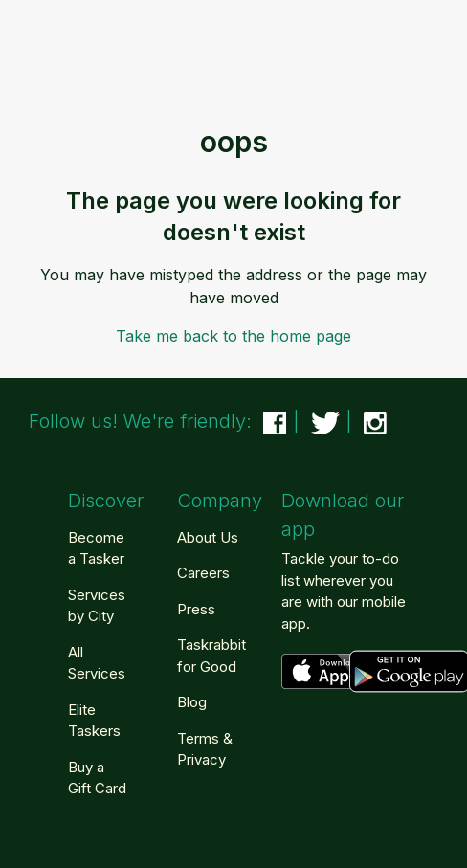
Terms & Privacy (205, 749)
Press (196, 609)
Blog (192, 702)
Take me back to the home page (233, 336)
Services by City (97, 606)
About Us (208, 537)
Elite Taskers (94, 721)
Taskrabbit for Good (211, 656)
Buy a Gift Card (97, 778)
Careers (203, 573)
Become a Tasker (96, 548)
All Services (97, 663)
